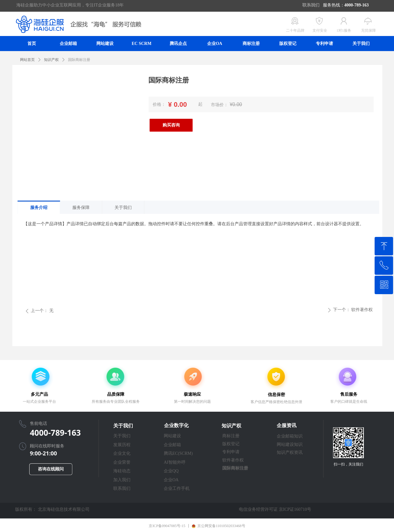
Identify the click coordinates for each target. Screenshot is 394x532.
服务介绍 (39, 208)
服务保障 (81, 208)
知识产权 (51, 60)
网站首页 (27, 60)
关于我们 (123, 208)
